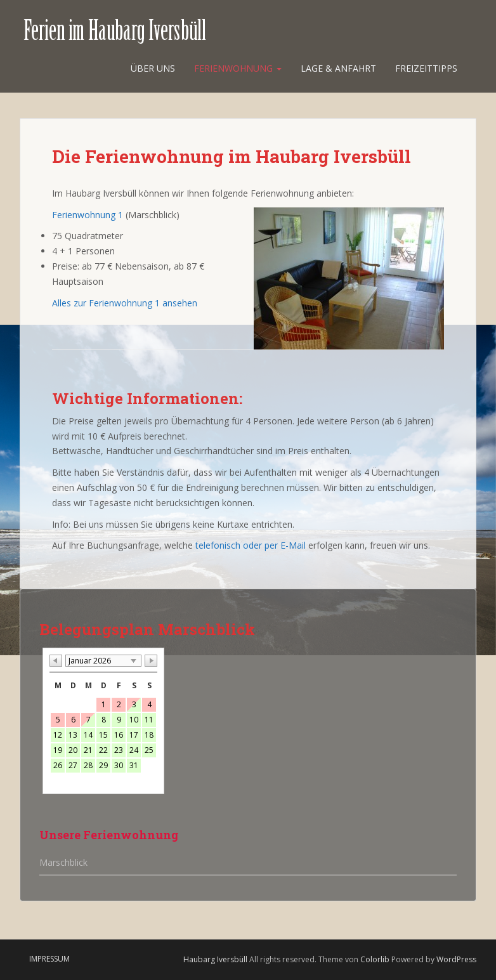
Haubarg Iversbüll (215, 959)
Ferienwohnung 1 (88, 215)
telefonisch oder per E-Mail (251, 545)
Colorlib (375, 959)
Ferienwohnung (238, 68)
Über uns (153, 68)
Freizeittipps (426, 68)
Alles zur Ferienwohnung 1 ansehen (125, 303)
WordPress (456, 959)
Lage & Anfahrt (338, 68)
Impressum (49, 959)
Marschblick (63, 862)
